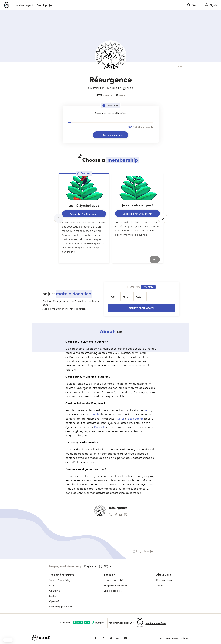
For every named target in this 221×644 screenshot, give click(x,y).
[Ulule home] (6, 5)
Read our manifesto (156, 623)
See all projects (46, 5)
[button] (8, 640)
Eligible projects (113, 591)
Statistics (54, 596)
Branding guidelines (61, 606)
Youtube (96, 414)
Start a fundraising (60, 580)
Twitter (120, 418)
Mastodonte (136, 418)
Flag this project (143, 551)
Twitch (147, 410)
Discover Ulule (164, 580)
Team (159, 585)
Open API (55, 601)
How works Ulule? (114, 580)
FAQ (51, 585)
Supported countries (115, 585)
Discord (99, 427)
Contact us (55, 591)
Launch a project (23, 5)
